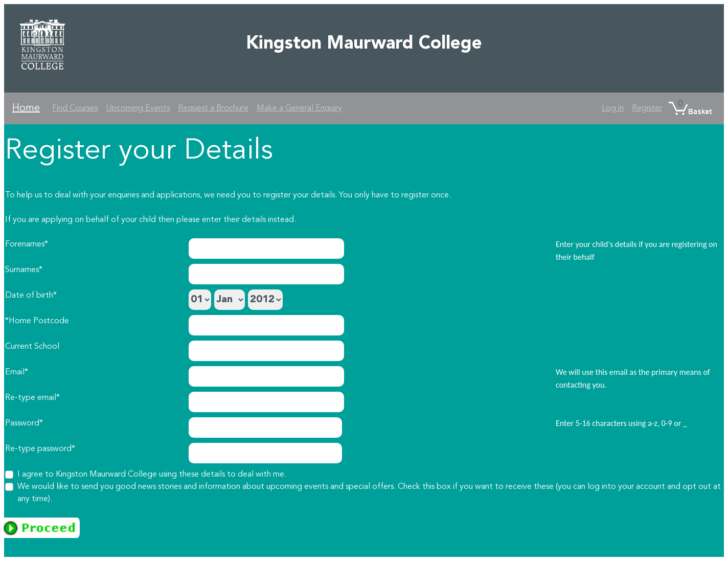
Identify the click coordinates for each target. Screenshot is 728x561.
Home (26, 108)
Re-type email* (32, 398)
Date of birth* (31, 296)
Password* (24, 423)
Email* (17, 372)
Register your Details (139, 151)
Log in (613, 108)
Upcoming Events (138, 108)
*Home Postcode (37, 321)
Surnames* (24, 270)
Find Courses (75, 108)
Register (647, 108)
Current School (32, 347)
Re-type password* (40, 449)
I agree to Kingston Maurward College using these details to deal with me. (152, 475)
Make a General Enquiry (299, 108)
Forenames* (27, 244)
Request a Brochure (213, 108)
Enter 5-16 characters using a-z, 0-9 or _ (621, 423)
